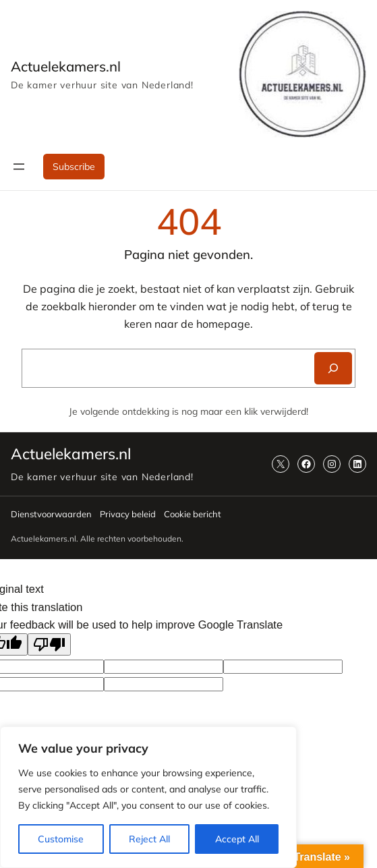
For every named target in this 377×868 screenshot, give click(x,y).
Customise (61, 839)
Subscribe (74, 167)
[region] (148, 797)
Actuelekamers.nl (66, 66)
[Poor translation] (49, 644)
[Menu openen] (19, 167)
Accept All (237, 839)
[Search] (333, 368)
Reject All (149, 839)
